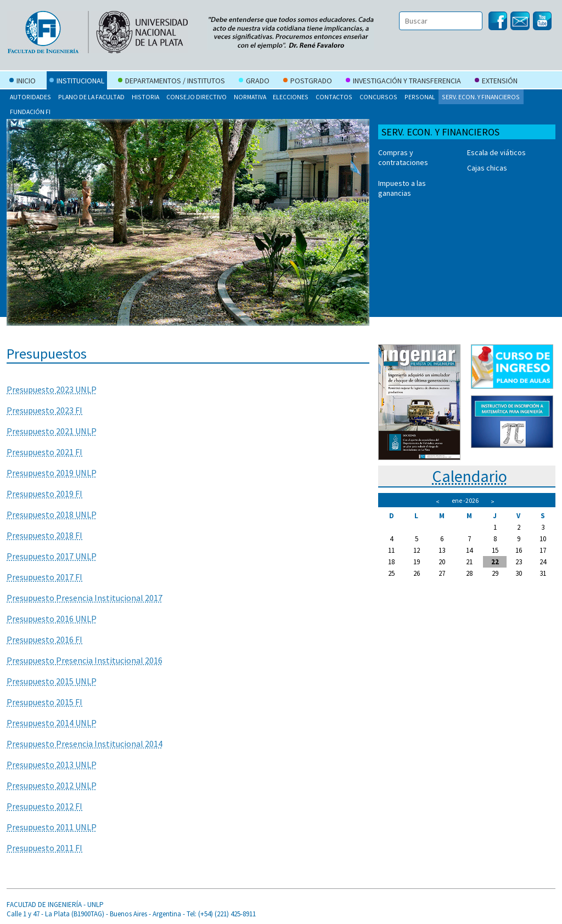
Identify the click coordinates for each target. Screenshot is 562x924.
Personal (420, 97)
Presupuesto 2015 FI (44, 702)
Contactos (334, 97)
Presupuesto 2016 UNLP (52, 619)
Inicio (23, 82)
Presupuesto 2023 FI (44, 410)
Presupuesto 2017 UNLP (52, 556)
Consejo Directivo (196, 97)
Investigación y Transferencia (403, 82)
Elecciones (291, 97)
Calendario (470, 476)
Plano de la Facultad (91, 97)
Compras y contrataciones (403, 157)
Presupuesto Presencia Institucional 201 (82, 598)
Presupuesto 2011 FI (44, 848)
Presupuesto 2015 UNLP (52, 681)
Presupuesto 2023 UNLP (52, 389)
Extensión (496, 82)
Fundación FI (30, 112)
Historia (145, 97)
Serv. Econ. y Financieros (481, 97)
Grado (254, 82)
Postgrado (308, 82)
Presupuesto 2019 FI (44, 494)
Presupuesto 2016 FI (44, 639)
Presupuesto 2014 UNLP (52, 723)
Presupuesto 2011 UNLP (52, 827)
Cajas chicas (487, 168)
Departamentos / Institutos (172, 82)
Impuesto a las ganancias (402, 188)
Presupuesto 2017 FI (44, 577)
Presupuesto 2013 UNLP (52, 764)
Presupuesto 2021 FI (44, 452)
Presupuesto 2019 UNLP (52, 473)
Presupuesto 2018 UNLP (52, 514)
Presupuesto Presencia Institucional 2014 (85, 744)
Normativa (250, 97)
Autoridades (30, 97)
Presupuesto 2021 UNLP (52, 431)
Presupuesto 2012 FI (44, 806)
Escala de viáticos (496, 152)
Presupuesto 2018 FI (44, 535)
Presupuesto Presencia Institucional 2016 (85, 660)
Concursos (378, 97)
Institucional (77, 82)
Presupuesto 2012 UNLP (52, 785)
